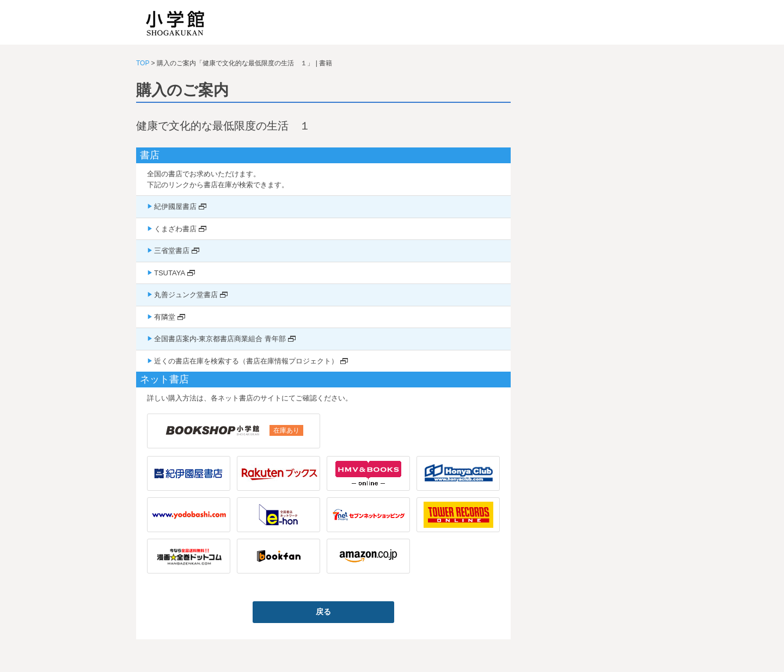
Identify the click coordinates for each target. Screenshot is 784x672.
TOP (143, 63)
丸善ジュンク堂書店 (186, 295)
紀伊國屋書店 (175, 206)
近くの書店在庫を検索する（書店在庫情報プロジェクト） (246, 361)
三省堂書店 (172, 251)
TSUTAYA (170, 273)
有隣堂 (165, 317)
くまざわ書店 (175, 229)
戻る (323, 612)
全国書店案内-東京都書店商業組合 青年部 (220, 339)
